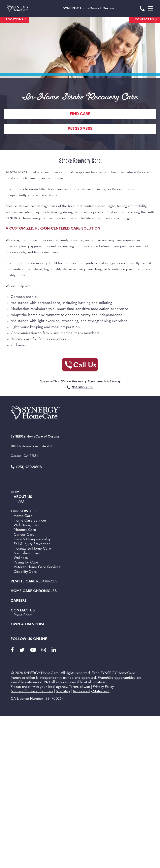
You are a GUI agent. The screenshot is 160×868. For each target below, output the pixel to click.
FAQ (20, 502)
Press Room (23, 615)
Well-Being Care (27, 525)
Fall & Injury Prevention (32, 544)
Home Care (23, 516)
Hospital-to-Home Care (32, 549)
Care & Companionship (32, 539)
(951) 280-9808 (26, 467)
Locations (14, 20)
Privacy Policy (103, 687)
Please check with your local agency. (39, 687)
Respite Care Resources (34, 582)
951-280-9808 (80, 129)
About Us (23, 497)
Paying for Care (26, 563)
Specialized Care (27, 553)
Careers (19, 601)
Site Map (63, 691)
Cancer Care (24, 535)
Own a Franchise (28, 624)
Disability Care (25, 572)
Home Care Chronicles (34, 591)
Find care (80, 114)
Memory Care (25, 530)
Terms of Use (79, 687)
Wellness (21, 558)
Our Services (24, 511)
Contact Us (144, 20)
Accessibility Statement (91, 691)
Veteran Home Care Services (37, 567)
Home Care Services (30, 521)
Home (16, 492)
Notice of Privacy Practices (32, 691)
